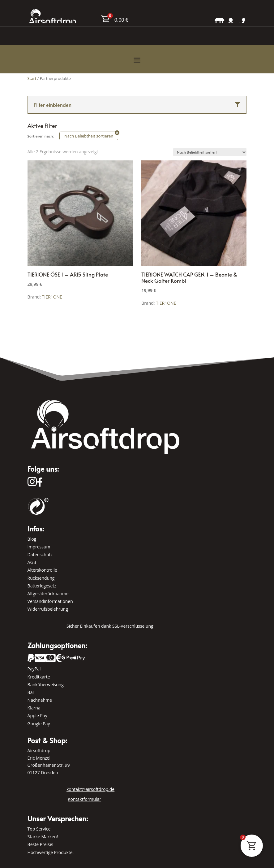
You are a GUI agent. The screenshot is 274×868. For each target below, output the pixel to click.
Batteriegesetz (42, 586)
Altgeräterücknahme (48, 593)
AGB (32, 562)
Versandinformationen (50, 601)
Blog (32, 539)
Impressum (39, 547)
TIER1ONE (52, 297)
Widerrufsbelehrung (48, 609)
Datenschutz (40, 554)
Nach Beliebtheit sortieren (89, 136)
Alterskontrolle (42, 570)
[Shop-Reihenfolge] (210, 152)
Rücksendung (41, 578)
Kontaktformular (84, 799)
